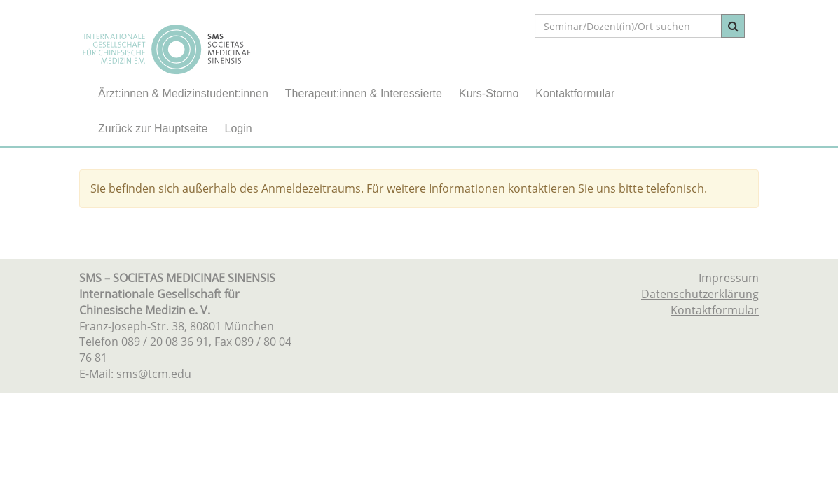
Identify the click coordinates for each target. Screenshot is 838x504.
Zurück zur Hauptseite (153, 128)
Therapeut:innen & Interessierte (364, 93)
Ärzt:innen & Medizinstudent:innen (183, 93)
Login (239, 128)
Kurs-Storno (489, 93)
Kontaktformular (575, 93)
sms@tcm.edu (154, 374)
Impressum (729, 278)
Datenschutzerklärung (700, 294)
